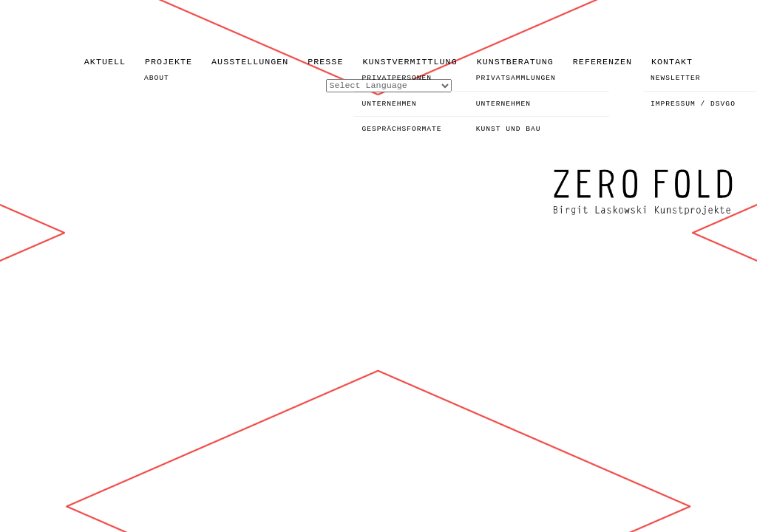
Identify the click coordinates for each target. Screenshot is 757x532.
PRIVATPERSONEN (397, 78)
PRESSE (325, 62)
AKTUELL (105, 62)
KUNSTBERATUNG (515, 62)
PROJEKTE (169, 62)
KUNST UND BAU (509, 129)
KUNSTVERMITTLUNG (410, 62)
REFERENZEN (602, 62)
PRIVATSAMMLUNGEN (516, 78)
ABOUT (157, 78)
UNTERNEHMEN (389, 104)
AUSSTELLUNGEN (250, 62)
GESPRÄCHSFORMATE (401, 129)
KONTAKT (672, 62)
